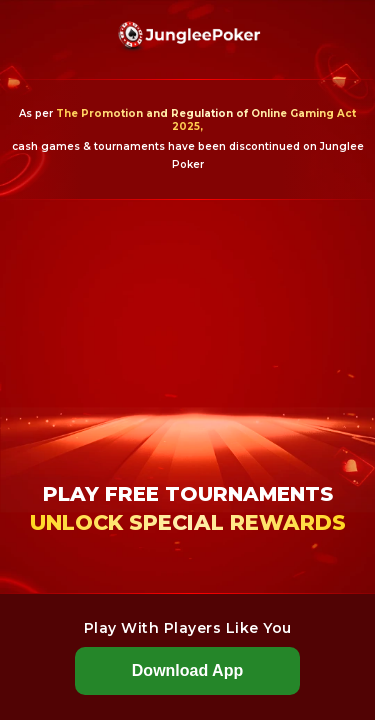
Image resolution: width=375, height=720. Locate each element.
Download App (187, 670)
